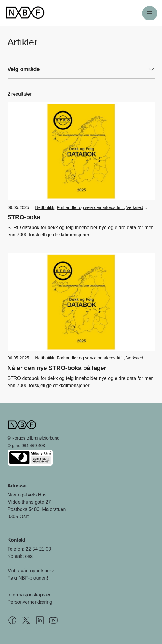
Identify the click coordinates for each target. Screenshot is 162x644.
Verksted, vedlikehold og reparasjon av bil (90, 211)
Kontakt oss (20, 556)
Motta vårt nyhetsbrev (31, 571)
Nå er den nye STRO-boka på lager (57, 368)
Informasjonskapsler (29, 595)
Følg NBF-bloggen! (28, 578)
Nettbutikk (45, 207)
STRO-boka (24, 217)
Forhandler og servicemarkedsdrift (90, 207)
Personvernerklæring (30, 602)
